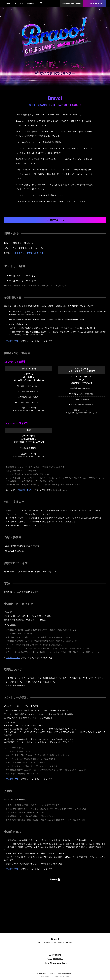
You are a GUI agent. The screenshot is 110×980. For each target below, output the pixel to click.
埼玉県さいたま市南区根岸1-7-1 (29, 253)
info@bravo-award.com (55, 963)
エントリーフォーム (94, 3)
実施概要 (31, 3)
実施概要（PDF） (13, 341)
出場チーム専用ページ (72, 3)
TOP (8, 3)
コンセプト (18, 3)
